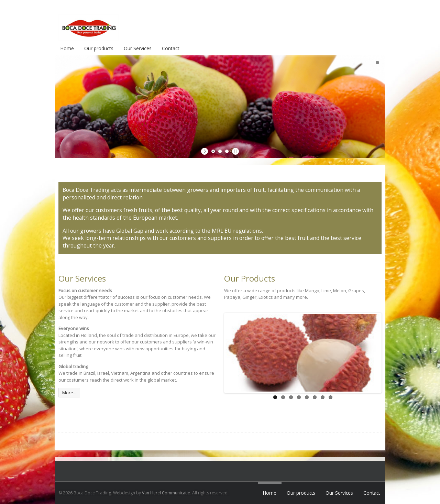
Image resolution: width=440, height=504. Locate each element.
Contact (171, 48)
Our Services (138, 48)
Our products (99, 48)
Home (67, 48)
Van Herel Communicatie (166, 493)
